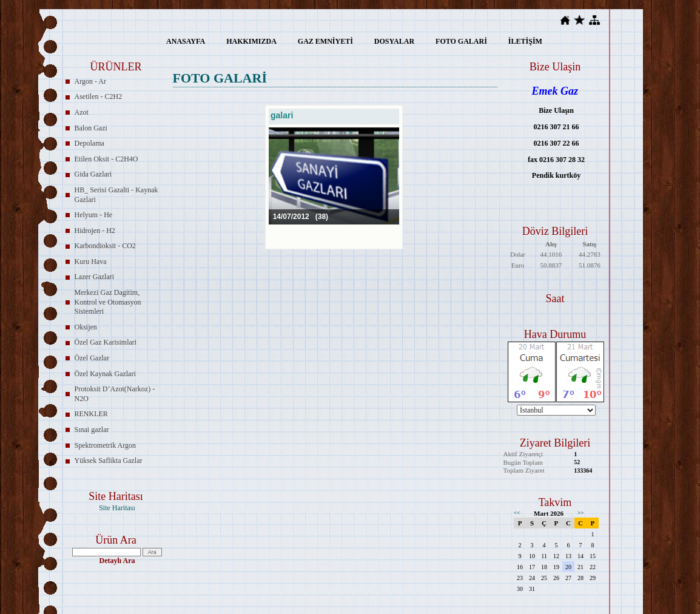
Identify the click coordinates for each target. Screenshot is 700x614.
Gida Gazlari (93, 174)
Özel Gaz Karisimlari (106, 342)
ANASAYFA (186, 41)
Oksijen (86, 327)
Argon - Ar (90, 81)
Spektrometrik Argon (105, 445)
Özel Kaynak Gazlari (105, 374)
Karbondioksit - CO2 (105, 246)
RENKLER (91, 414)
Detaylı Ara (117, 561)
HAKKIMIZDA (251, 41)
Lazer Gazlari (95, 277)
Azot (82, 112)
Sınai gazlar (92, 430)
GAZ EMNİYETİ (325, 41)
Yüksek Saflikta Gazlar (109, 461)
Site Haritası (117, 508)
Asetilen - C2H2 (99, 96)
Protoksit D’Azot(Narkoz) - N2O (115, 394)
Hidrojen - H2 (95, 231)
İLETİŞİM (525, 41)
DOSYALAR (394, 41)
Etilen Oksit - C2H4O (106, 159)
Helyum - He (94, 215)
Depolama (89, 143)
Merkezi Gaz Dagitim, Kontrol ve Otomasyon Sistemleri (108, 302)
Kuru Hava (91, 261)
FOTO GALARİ (461, 41)
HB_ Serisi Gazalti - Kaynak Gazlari (116, 195)
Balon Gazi (91, 128)
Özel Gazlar (92, 358)
